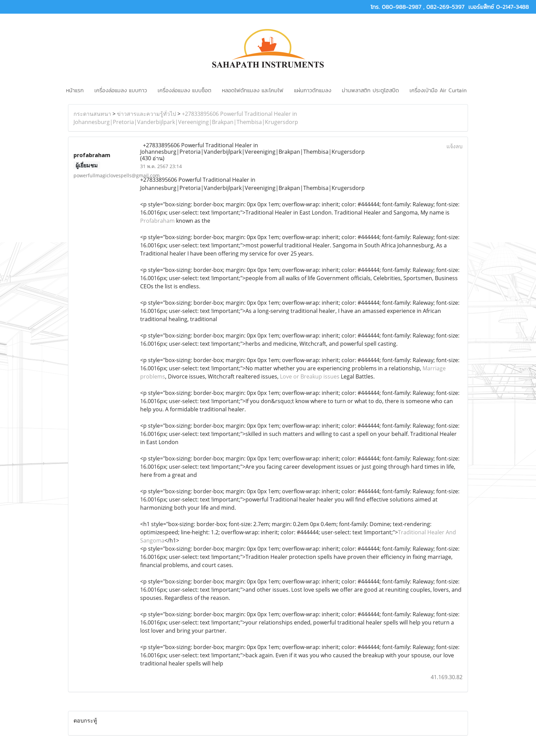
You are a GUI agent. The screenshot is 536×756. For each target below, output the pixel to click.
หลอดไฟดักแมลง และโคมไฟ (253, 90)
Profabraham (158, 221)
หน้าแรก (75, 90)
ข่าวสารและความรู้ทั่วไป (146, 114)
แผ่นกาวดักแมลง (313, 90)
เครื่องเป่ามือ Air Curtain (438, 90)
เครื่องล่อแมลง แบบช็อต (184, 90)
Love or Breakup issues (310, 376)
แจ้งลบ (454, 146)
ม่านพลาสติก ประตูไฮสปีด (370, 90)
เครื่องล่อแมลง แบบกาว (121, 90)
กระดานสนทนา (92, 114)
